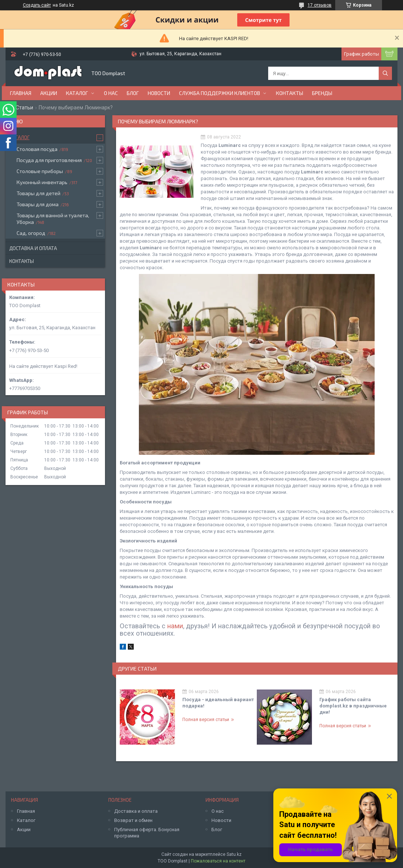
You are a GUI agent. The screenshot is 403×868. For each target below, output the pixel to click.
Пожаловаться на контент (218, 861)
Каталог (77, 93)
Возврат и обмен (133, 820)
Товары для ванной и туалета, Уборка (53, 219)
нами (175, 626)
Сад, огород (31, 233)
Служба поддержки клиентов (220, 93)
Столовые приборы (40, 171)
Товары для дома (38, 204)
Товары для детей (38, 193)
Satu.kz (234, 854)
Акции (49, 93)
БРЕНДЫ (322, 93)
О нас (111, 93)
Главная (21, 93)
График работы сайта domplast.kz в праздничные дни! (353, 706)
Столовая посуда (37, 149)
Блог (133, 93)
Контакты (290, 93)
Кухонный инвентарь (42, 182)
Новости (159, 93)
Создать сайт (37, 5)
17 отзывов (320, 5)
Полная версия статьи (206, 720)
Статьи (24, 108)
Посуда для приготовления (49, 160)
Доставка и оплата (33, 248)
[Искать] (385, 73)
